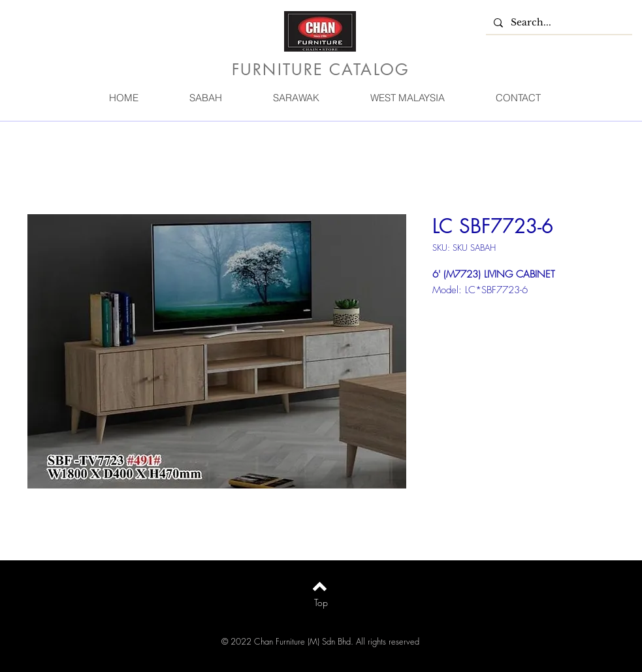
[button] (206, 98)
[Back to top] (320, 586)
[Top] (321, 603)
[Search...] (558, 23)
